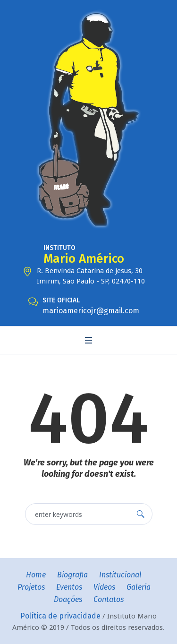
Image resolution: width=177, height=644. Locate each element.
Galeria (139, 587)
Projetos (31, 587)
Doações (68, 599)
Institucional (120, 575)
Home (36, 575)
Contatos (109, 599)
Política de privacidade (60, 616)
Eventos (69, 587)
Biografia (72, 575)
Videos (104, 587)
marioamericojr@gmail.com (91, 311)
